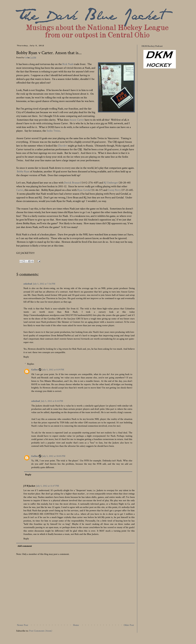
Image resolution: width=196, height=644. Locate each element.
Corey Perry (114, 190)
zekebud (28, 284)
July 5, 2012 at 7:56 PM (44, 284)
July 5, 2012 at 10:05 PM (54, 456)
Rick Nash (68, 64)
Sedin (50, 131)
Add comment (25, 546)
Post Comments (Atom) (41, 631)
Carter (20, 190)
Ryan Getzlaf (84, 190)
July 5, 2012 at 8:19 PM (53, 370)
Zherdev (63, 146)
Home (76, 625)
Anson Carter (76, 120)
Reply (26, 357)
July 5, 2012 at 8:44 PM (52, 401)
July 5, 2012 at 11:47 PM (48, 486)
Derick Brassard (72, 183)
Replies (31, 364)
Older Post (129, 625)
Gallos (27, 58)
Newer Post (23, 625)
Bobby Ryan (23, 171)
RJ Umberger (111, 183)
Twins (57, 131)
